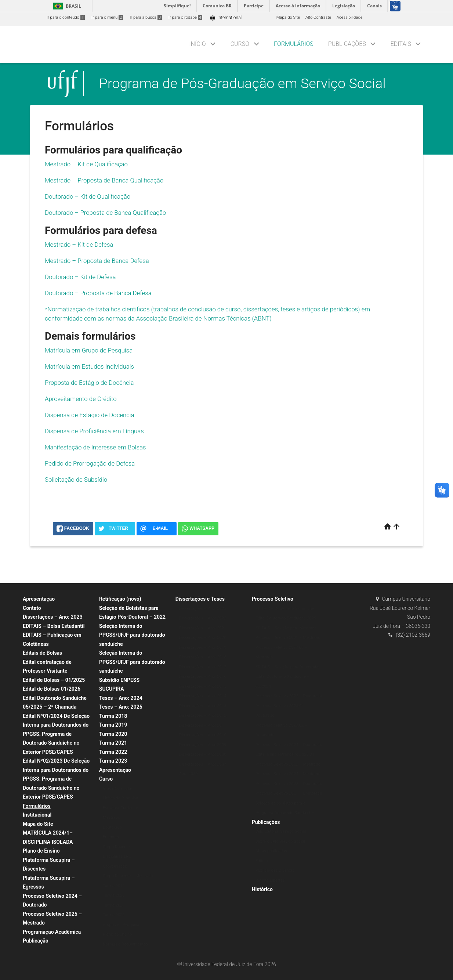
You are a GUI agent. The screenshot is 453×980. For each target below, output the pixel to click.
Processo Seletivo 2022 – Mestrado (288, 764)
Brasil (66, 6)
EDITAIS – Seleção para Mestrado (286, 628)
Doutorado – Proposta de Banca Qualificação (105, 213)
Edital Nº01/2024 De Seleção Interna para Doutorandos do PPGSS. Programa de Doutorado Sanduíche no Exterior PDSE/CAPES (56, 734)
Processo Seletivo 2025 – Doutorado (289, 784)
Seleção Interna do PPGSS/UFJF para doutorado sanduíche (132, 635)
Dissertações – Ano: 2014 (203, 696)
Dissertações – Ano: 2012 (203, 715)
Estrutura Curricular (120, 808)
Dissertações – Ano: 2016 (203, 677)
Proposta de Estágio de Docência (89, 383)
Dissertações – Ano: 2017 (203, 667)
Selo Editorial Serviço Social (281, 831)
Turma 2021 (113, 743)
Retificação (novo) (120, 599)
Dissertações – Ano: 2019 (203, 648)
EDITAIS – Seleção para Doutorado (287, 667)
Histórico (262, 889)
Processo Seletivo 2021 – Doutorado (289, 793)
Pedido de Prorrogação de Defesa (90, 463)
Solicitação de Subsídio (77, 480)
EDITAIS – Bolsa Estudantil (54, 626)
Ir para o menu (107, 17)
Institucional (37, 815)
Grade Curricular (118, 789)
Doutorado (112, 827)
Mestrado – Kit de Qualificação (86, 164)
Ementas (111, 837)
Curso (240, 44)
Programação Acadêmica (52, 932)
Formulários (294, 44)
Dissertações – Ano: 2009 (203, 745)
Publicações (347, 44)
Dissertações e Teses (200, 599)
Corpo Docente (116, 847)
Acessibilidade (349, 17)
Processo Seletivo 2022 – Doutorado (289, 696)
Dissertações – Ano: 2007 (203, 764)
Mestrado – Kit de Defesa (79, 245)
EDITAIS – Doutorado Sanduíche (285, 609)
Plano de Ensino (41, 851)
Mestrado (111, 818)
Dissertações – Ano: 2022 (203, 618)
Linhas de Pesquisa (121, 798)
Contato (32, 608)
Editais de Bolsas (42, 653)
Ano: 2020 (189, 774)
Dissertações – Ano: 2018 (203, 657)
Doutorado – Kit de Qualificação (88, 196)
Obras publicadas (271, 851)
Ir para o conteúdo (66, 17)
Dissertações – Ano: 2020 (203, 638)
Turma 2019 (113, 725)
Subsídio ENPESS (119, 680)
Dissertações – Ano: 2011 (203, 725)
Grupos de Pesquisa (121, 925)
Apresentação (39, 599)
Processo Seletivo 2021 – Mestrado (288, 638)
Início (197, 44)
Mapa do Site (288, 17)
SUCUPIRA (112, 689)
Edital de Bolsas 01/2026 (52, 689)
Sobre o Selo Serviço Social (280, 841)
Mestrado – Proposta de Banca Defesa (97, 261)
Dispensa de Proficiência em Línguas (94, 431)
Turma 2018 (113, 716)
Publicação (36, 941)
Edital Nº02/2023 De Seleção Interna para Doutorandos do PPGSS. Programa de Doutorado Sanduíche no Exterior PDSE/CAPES (56, 779)
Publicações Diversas (275, 870)
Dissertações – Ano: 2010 (203, 735)
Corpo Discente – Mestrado (128, 876)
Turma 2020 (113, 734)
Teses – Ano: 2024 (121, 698)
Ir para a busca (146, 17)
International (226, 18)
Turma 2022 (113, 752)
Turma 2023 (113, 761)
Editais (401, 44)
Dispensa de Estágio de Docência (90, 415)
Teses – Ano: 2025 (121, 707)
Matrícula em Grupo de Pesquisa (89, 350)
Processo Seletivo (273, 599)
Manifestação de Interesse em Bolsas (95, 447)
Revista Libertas (270, 880)
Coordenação (115, 866)
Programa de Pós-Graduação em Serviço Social (242, 83)
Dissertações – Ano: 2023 (53, 617)
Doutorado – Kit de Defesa (80, 277)
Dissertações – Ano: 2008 (203, 754)
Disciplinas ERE (117, 856)
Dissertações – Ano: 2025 (203, 609)
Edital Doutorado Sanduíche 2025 (286, 618)
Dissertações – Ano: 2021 (203, 628)
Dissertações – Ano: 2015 (203, 686)
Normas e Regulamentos (125, 944)
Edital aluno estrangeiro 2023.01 (285, 754)
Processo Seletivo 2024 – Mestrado (288, 774)
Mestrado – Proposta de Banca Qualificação (104, 180)
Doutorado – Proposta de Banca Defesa (98, 293)
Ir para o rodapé (185, 17)
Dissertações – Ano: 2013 (203, 706)
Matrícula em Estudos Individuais (89, 366)
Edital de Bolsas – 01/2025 (54, 680)
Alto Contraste (318, 17)
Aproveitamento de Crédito (81, 399)
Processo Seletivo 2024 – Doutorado (289, 745)
